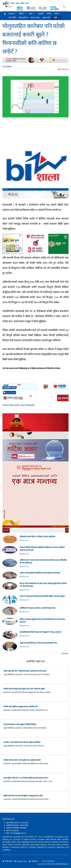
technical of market (9, 393)
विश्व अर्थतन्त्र (23, 18)
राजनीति (41, 14)
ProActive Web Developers (58, 864)
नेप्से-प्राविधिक (7, 67)
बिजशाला (6, 189)
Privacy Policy (22, 861)
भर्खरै (55, 18)
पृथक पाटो (46, 18)
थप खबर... (65, 654)
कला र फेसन (35, 18)
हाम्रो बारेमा (9, 861)
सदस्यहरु (35, 861)
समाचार (11, 14)
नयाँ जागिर (12, 18)
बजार (31, 14)
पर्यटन (56, 14)
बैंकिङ (21, 14)
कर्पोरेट (49, 14)
